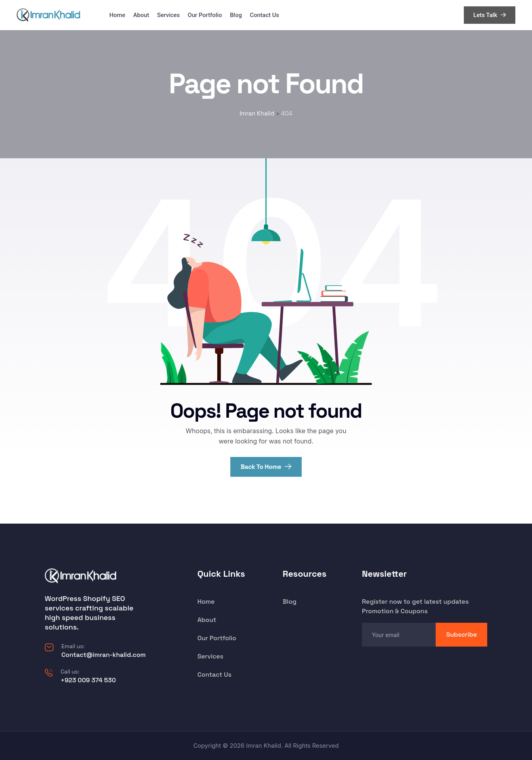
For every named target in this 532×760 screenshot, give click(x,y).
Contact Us (264, 15)
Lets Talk (490, 15)
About (141, 15)
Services (168, 15)
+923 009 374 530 (88, 680)
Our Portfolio (205, 15)
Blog (236, 15)
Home (117, 15)
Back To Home (266, 467)
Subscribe (461, 634)
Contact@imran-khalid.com (104, 655)
